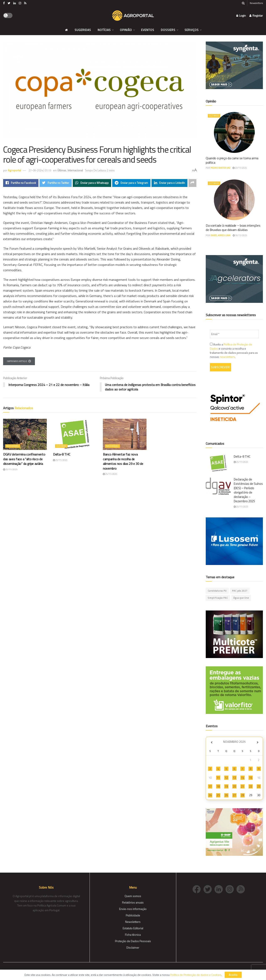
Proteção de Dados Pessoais (133, 941)
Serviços (192, 30)
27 (234, 795)
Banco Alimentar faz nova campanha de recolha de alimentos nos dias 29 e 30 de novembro (123, 461)
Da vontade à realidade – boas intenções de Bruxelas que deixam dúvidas (233, 228)
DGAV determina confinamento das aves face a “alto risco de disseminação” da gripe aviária (24, 459)
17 (210, 786)
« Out (212, 742)
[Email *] (234, 334)
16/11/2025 (240, 235)
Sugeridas (83, 30)
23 (259, 786)
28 (243, 795)
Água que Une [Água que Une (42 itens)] (241, 598)
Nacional (13, 446)
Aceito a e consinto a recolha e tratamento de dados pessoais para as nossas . (234, 351)
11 (218, 778)
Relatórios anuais (133, 902)
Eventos (148, 30)
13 (234, 778)
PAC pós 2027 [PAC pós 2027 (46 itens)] (240, 591)
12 (226, 778)
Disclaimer (133, 947)
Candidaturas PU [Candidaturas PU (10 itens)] (217, 591)
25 (218, 795)
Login (241, 15)
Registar (256, 15)
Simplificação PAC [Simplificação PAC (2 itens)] (218, 598)
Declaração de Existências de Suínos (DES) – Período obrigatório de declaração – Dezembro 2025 (248, 490)
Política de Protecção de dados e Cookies (196, 975)
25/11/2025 (10, 469)
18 (218, 786)
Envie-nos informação (133, 909)
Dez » (257, 742)
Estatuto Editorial (133, 928)
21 (243, 786)
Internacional (75, 170)
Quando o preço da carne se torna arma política (232, 160)
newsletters (227, 357)
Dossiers (168, 30)
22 (251, 786)
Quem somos (133, 896)
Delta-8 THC (62, 454)
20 (234, 786)
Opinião (126, 30)
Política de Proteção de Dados (231, 346)
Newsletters (256, 3)
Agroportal (14, 170)
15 (251, 778)
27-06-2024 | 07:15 (40, 170)
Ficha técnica (133, 935)
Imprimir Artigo (19, 361)
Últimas (62, 170)
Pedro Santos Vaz (220, 168)
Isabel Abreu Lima (220, 235)
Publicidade (133, 915)
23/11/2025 (240, 168)
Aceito (233, 975)
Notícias (104, 30)
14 (243, 778)
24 (210, 795)
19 (226, 786)
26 (226, 795)
